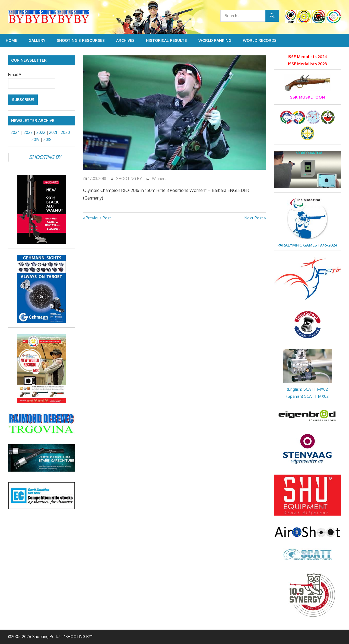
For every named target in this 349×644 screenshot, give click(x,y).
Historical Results (166, 40)
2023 (28, 132)
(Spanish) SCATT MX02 (307, 396)
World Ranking (215, 40)
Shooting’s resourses (81, 40)
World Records (260, 40)
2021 (53, 132)
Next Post (254, 218)
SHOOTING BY (129, 179)
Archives (125, 40)
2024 (15, 132)
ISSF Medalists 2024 (307, 57)
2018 (47, 139)
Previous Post (98, 218)
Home (11, 40)
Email (15, 75)
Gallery (37, 40)
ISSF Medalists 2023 (307, 64)
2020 (65, 132)
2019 (36, 139)
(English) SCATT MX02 (307, 389)
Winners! (160, 179)
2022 (41, 132)
